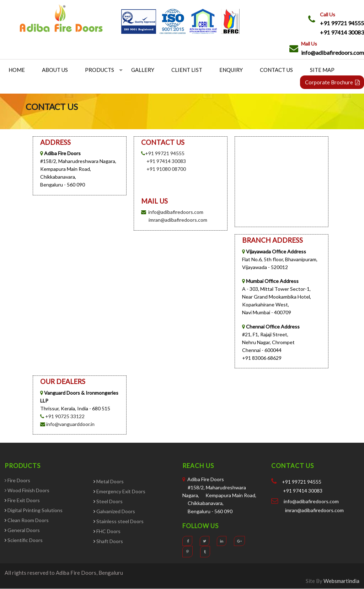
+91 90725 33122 (65, 416)
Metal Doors (110, 481)
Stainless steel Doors (119, 521)
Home (17, 70)
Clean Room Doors (28, 520)
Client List (187, 70)
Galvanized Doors (115, 511)
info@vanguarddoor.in (70, 424)
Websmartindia (341, 581)
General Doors (24, 530)
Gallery (143, 70)
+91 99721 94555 (342, 23)
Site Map (322, 70)
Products (100, 70)
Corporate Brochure (332, 83)
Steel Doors (109, 501)
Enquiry (231, 70)
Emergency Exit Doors (120, 491)
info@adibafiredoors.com (333, 52)
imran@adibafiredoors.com (178, 220)
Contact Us (276, 70)
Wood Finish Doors (28, 491)
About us (55, 70)
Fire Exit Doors (23, 501)
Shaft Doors (110, 541)
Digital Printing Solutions (34, 511)
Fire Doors (19, 481)
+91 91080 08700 (166, 169)
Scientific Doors (25, 540)
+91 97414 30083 (342, 32)
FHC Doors (108, 531)
